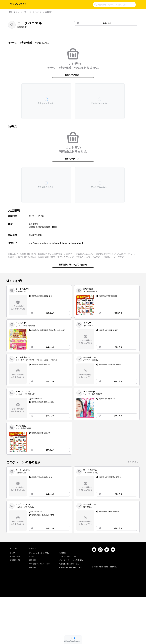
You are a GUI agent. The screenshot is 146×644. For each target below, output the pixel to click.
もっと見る (132, 462)
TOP (11, 12)
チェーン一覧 (21, 12)
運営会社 (33, 607)
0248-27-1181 (36, 235)
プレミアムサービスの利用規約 (71, 607)
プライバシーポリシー (67, 604)
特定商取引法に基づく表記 (69, 611)
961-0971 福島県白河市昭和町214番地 (43, 226)
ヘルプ (32, 604)
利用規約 (62, 600)
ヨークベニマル (35, 12)
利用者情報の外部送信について (71, 615)
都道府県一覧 (15, 607)
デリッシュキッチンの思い (39, 600)
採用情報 (33, 615)
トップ (12, 600)
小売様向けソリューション (39, 611)
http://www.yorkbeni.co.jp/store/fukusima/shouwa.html (56, 243)
